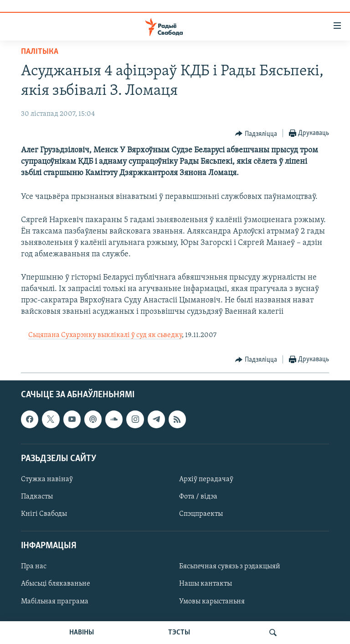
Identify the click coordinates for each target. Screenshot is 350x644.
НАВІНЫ (82, 633)
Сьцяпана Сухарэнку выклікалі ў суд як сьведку (105, 335)
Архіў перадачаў (206, 479)
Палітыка (40, 52)
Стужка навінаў (47, 479)
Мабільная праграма (55, 601)
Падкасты (37, 497)
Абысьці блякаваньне (56, 584)
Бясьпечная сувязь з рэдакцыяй (230, 566)
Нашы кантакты (206, 584)
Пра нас (34, 566)
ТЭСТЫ (179, 633)
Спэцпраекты (201, 514)
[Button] (256, 134)
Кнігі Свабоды (44, 514)
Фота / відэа (198, 497)
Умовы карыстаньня (212, 601)
